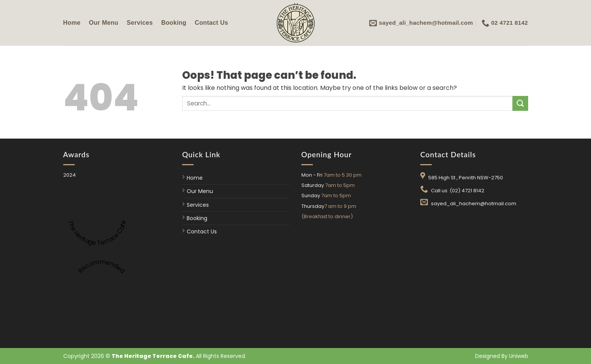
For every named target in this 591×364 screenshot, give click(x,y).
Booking (174, 23)
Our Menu (103, 23)
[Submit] (520, 103)
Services (139, 23)
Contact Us (211, 23)
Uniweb (519, 356)
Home (72, 23)
